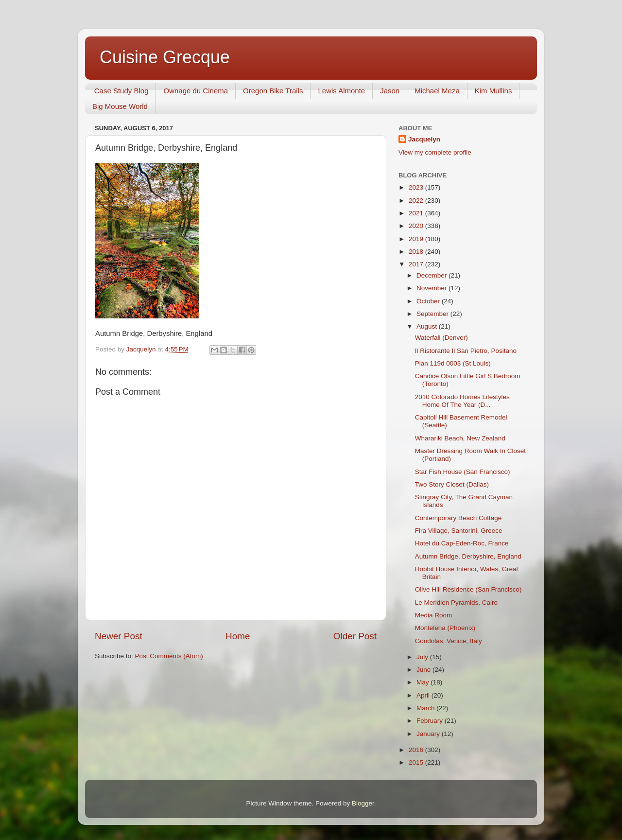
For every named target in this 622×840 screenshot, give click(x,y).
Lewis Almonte (341, 91)
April (424, 695)
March (426, 708)
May (423, 682)
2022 (417, 201)
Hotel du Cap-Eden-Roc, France (462, 543)
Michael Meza (437, 91)
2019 (417, 239)
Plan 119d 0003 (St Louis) (453, 363)
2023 (417, 187)
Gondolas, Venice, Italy (449, 641)
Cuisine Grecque (165, 57)
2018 (417, 252)
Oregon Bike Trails (273, 91)
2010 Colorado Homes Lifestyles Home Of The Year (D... (462, 401)
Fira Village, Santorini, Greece (459, 531)
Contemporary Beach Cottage (458, 518)
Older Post (355, 636)
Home (238, 636)
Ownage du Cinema (196, 91)
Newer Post (119, 636)
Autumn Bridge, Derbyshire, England (468, 556)
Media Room (434, 615)
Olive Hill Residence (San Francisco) (468, 589)
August (428, 326)
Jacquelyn (424, 139)
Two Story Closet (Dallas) (452, 484)
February (431, 721)
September (433, 314)
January (429, 734)
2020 (417, 226)
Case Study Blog (121, 91)
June (424, 670)
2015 (417, 762)
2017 (417, 264)
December (432, 275)
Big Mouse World (120, 106)
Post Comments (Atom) (169, 656)
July (423, 657)
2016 (417, 750)
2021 (417, 213)
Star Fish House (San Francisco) (463, 472)
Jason (390, 91)
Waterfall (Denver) (441, 338)
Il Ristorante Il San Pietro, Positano (466, 351)
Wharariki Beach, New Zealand (460, 438)
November (432, 288)
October (429, 301)
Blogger (363, 803)
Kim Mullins (493, 91)
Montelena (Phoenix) (445, 628)
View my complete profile (435, 152)
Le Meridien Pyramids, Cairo (456, 603)
